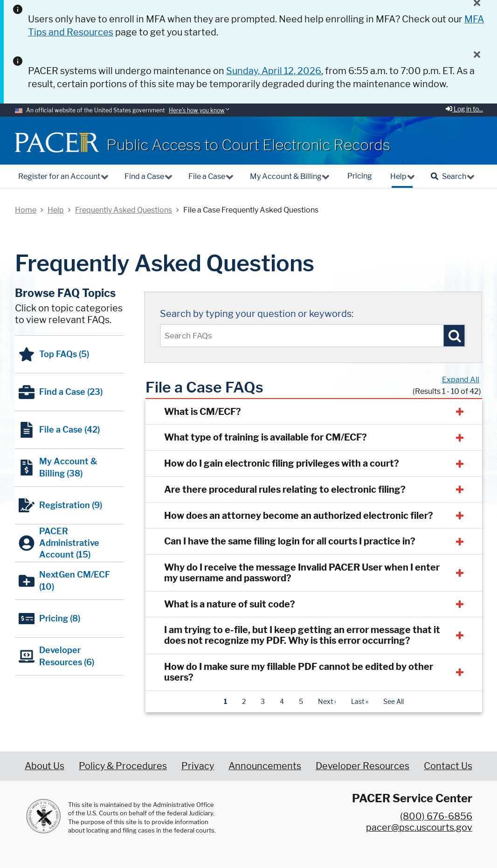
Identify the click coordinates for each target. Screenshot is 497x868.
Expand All (461, 380)
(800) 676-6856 (436, 816)
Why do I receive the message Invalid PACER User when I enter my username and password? (302, 573)
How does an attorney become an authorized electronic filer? (299, 516)
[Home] (57, 142)
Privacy (198, 766)
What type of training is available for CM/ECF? (266, 437)
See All (393, 701)
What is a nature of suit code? (230, 604)
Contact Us (448, 766)
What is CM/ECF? (203, 412)
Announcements (265, 766)
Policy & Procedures (123, 766)
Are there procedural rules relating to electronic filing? (285, 489)
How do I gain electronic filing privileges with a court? (282, 463)
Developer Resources (362, 766)
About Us (45, 766)
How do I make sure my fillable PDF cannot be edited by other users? (299, 672)
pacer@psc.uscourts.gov (419, 827)
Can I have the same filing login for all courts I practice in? (290, 541)
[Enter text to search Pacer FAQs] (313, 336)
